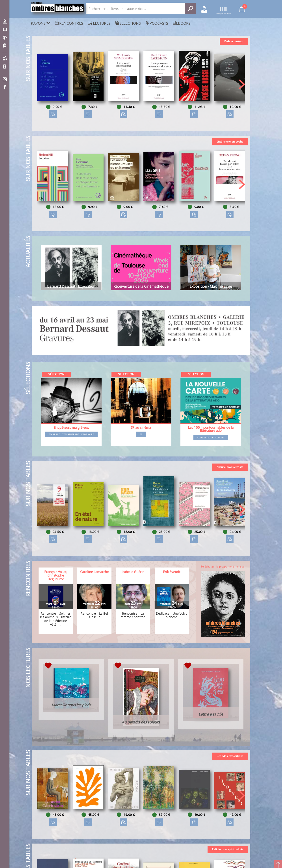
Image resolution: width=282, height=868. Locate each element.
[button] (242, 84)
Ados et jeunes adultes (211, 438)
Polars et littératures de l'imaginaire (71, 434)
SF (141, 434)
